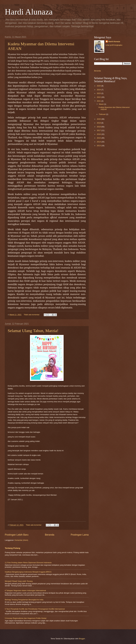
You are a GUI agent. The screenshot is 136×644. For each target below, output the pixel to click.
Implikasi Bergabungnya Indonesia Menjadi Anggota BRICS (28, 572)
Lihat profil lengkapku (114, 45)
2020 (99, 119)
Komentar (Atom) (21, 540)
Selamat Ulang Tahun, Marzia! (33, 331)
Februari (102, 114)
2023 (99, 93)
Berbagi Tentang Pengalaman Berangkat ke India (24, 600)
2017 (99, 130)
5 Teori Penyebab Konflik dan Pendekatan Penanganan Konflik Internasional (35, 609)
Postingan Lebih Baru (17, 535)
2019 (99, 123)
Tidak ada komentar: (32, 315)
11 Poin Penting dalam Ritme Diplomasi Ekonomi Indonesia (28, 563)
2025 (99, 86)
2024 (99, 90)
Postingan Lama (80, 535)
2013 (99, 146)
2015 (99, 138)
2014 (99, 142)
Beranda (50, 535)
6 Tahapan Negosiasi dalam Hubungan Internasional (25, 590)
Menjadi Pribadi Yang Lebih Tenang (19, 581)
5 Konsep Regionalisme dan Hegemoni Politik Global (26, 618)
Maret (101, 104)
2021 (99, 101)
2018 (99, 127)
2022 (99, 97)
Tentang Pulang (13, 548)
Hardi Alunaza (29, 12)
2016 (99, 134)
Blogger (82, 639)
